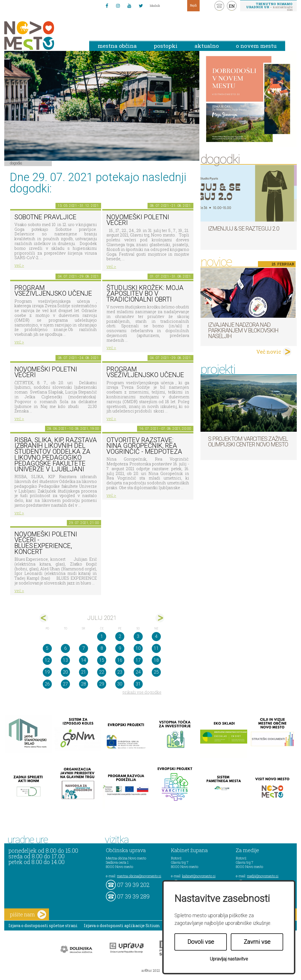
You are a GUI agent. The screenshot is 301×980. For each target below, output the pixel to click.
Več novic (269, 352)
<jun (44, 618)
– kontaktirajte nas (269, 7)
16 (120, 660)
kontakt (219, 6)
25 (156, 672)
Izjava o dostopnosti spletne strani (43, 926)
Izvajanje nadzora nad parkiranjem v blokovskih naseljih (243, 330)
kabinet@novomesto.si (199, 876)
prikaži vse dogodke (142, 692)
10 (138, 648)
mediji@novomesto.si (263, 876)
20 (65, 672)
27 (65, 684)
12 (47, 660)
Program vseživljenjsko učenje (53, 291)
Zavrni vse (257, 942)
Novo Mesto (42, 36)
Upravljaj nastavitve (229, 959)
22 (102, 672)
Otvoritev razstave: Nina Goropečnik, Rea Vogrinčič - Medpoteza (144, 446)
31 (138, 684)
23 (120, 672)
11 (156, 648)
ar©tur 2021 (151, 970)
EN (232, 6)
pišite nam (28, 915)
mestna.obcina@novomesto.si (139, 876)
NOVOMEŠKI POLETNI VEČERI (46, 372)
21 (84, 672)
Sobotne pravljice (45, 217)
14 (84, 660)
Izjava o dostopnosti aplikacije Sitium (122, 926)
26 (47, 684)
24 (138, 672)
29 (102, 684)
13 (65, 660)
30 (120, 684)
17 (138, 660)
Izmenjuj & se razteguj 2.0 (244, 229)
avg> (160, 618)
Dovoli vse (201, 942)
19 (47, 672)
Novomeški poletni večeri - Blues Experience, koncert (46, 543)
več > (19, 265)
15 (102, 660)
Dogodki (16, 163)
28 (84, 684)
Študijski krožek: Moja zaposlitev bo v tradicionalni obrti (145, 294)
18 (156, 660)
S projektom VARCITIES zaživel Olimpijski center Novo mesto (248, 442)
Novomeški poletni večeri (138, 220)
